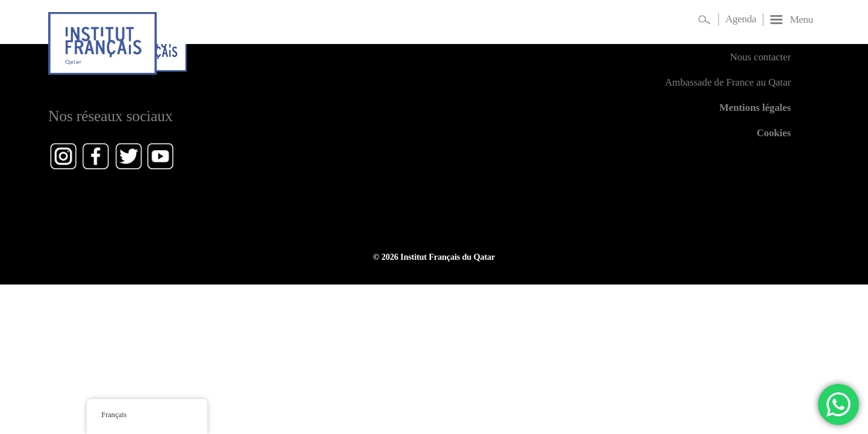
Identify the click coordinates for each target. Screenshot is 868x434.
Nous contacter (760, 57)
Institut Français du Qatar (448, 257)
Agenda (741, 19)
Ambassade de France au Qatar (728, 82)
